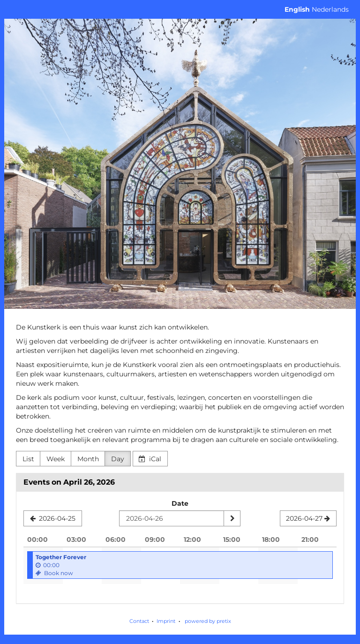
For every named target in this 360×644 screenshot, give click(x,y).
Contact (139, 621)
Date (180, 503)
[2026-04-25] (53, 518)
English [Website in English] (297, 9)
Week (56, 459)
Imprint (166, 621)
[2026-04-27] (308, 518)
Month (88, 459)
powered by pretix (208, 621)
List (28, 459)
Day (118, 459)
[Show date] (232, 518)
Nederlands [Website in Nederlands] (330, 9)
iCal (150, 459)
